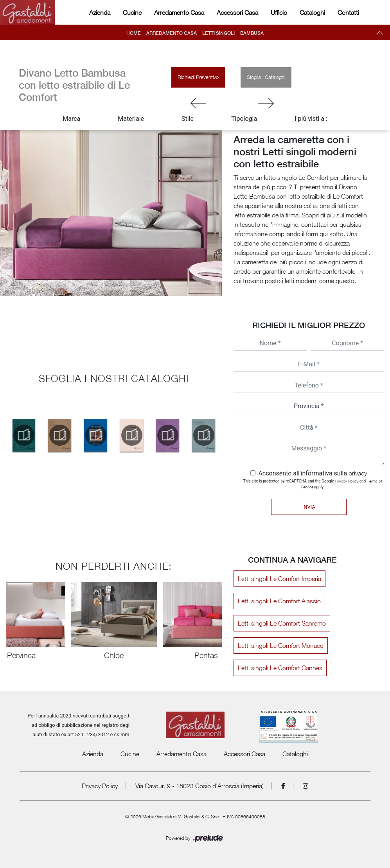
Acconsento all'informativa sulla (313, 473)
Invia (309, 507)
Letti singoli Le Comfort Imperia (279, 579)
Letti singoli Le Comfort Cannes (280, 668)
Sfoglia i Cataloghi (266, 77)
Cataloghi (312, 13)
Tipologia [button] (244, 119)
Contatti (348, 13)
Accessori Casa (237, 13)
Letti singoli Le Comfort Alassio (279, 601)
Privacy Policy (347, 481)
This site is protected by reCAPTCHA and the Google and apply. (313, 484)
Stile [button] (188, 119)
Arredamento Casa (179, 13)
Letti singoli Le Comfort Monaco (281, 646)
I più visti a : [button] (311, 119)
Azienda (100, 13)
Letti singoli (218, 33)
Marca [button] (71, 119)
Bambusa (252, 33)
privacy (358, 473)
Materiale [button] (131, 119)
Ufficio (279, 13)
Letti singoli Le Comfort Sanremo (282, 623)
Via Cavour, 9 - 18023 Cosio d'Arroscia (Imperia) (199, 786)
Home (134, 33)
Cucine (132, 13)
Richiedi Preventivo (198, 77)
